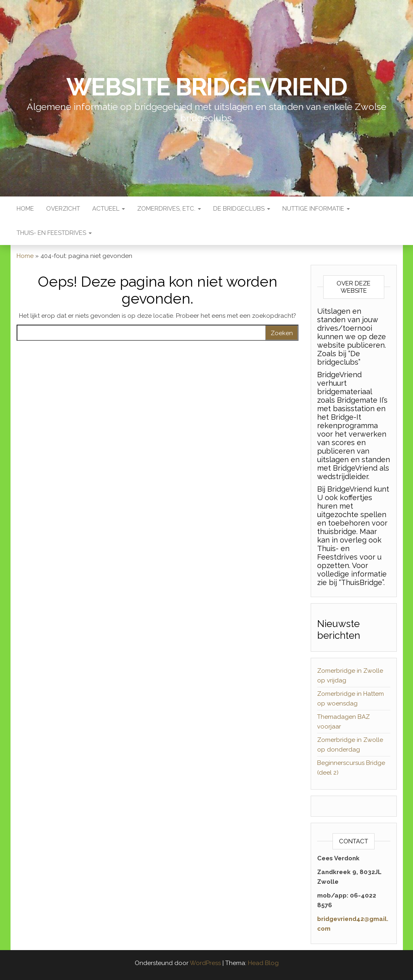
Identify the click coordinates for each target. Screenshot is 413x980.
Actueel (109, 209)
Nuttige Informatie (316, 209)
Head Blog (263, 963)
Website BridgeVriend (207, 87)
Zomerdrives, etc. (169, 209)
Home (25, 209)
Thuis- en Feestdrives (54, 233)
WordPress (205, 963)
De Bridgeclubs (242, 209)
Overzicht (63, 209)
